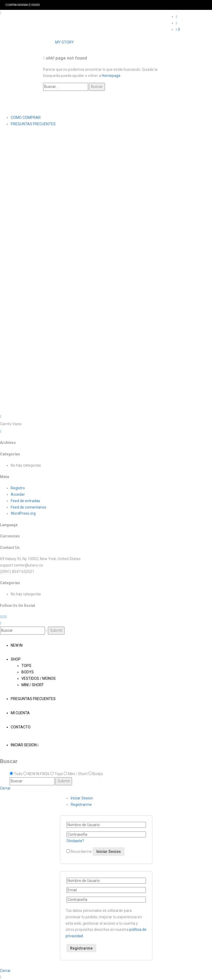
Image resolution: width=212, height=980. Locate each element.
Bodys (28, 672)
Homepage (111, 76)
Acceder (18, 494)
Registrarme (81, 805)
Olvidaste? (75, 841)
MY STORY (65, 42)
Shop (16, 659)
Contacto (21, 727)
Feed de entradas (25, 501)
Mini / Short (33, 685)
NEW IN (17, 645)
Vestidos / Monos (39, 678)
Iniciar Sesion (25, 745)
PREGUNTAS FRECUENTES (33, 124)
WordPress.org (23, 513)
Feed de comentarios (29, 507)
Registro (18, 488)
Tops (26, 666)
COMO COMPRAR (26, 118)
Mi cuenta (20, 713)
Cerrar (5, 788)
